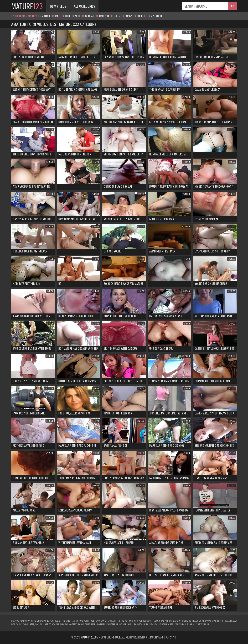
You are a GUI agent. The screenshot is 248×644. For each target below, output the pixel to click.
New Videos (58, 6)
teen (66, 16)
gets (116, 16)
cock (138, 16)
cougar (88, 16)
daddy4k (103, 16)
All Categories (84, 6)
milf (56, 16)
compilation (153, 16)
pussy (127, 16)
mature (27, 6)
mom (76, 16)
